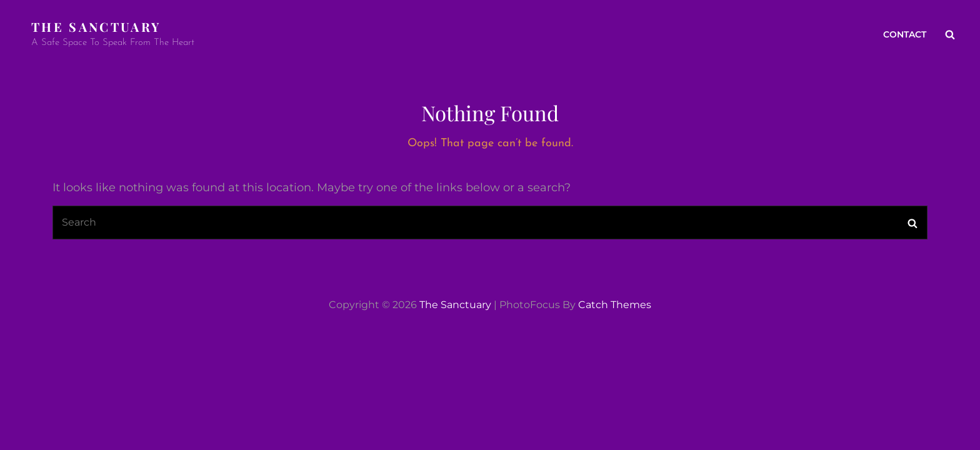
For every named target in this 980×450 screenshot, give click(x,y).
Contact (905, 34)
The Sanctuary (96, 27)
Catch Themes (615, 305)
